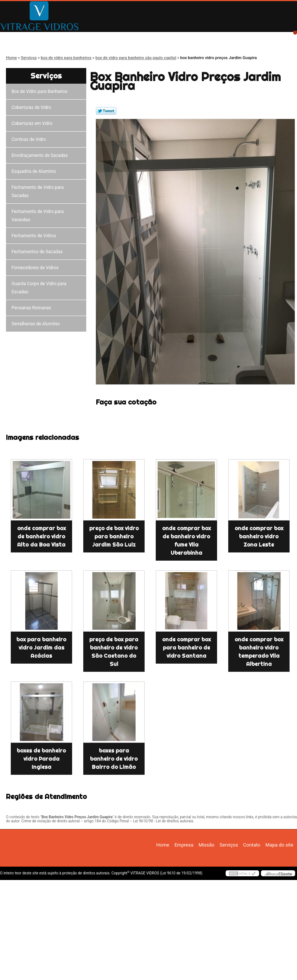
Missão (132, 38)
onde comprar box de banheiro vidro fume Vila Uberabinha (186, 541)
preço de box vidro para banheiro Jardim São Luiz (114, 536)
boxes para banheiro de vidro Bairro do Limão (114, 759)
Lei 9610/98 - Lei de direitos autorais (163, 821)
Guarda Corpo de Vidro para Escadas (39, 288)
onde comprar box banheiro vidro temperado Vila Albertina (259, 652)
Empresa (79, 38)
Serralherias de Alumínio (37, 324)
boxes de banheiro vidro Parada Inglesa (41, 759)
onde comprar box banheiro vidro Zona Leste (259, 536)
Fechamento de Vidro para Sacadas (38, 191)
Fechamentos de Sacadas (38, 252)
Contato (238, 38)
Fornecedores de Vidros (36, 268)
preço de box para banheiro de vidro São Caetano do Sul (114, 652)
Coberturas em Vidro (33, 123)
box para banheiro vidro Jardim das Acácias (41, 648)
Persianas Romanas (33, 308)
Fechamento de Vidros (35, 236)
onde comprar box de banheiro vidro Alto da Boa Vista (41, 536)
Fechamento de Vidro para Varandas (38, 216)
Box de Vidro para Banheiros (41, 91)
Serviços (185, 38)
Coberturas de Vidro (32, 107)
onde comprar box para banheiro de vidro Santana (186, 648)
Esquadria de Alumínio (35, 171)
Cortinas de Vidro (30, 139)
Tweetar (106, 111)
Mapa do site (279, 845)
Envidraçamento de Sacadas (41, 155)
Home (26, 38)
